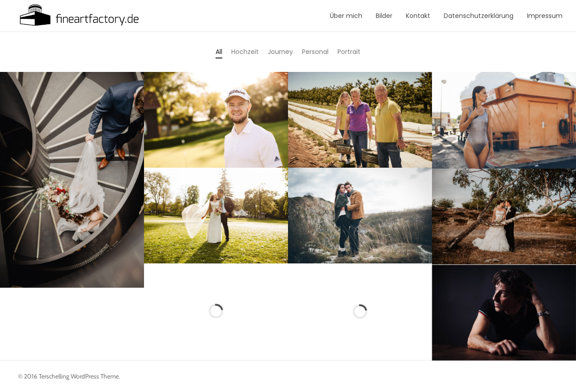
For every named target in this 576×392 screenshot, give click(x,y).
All (219, 52)
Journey (280, 52)
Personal (315, 52)
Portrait (349, 52)
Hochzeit (245, 52)
